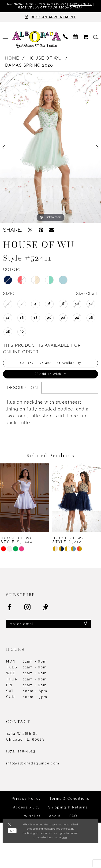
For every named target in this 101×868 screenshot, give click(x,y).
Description (22, 390)
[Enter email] (49, 627)
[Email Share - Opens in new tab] (52, 230)
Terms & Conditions (69, 802)
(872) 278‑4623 (21, 755)
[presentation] (25, 500)
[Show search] (96, 37)
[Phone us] (66, 37)
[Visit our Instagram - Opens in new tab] (28, 610)
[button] (5, 37)
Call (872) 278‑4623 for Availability (51, 364)
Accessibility (26, 810)
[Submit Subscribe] (85, 627)
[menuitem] (5, 37)
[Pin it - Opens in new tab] (41, 230)
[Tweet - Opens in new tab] (30, 230)
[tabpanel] (50, 148)
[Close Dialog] (11, 825)
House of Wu (45, 59)
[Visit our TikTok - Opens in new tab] (45, 610)
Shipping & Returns (68, 810)
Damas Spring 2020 (29, 66)
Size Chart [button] (86, 294)
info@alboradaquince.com (33, 766)
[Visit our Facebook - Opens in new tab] (10, 610)
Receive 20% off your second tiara (58, 8)
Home (12, 59)
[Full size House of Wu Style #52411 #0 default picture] (50, 148)
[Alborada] (36, 41)
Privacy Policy (26, 802)
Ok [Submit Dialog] (13, 831)
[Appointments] (50, 17)
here (64, 837)
